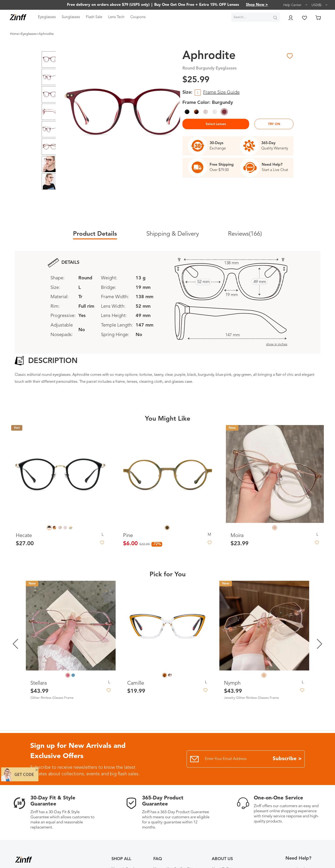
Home (14, 34)
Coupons (138, 17)
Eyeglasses (47, 17)
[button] (320, 644)
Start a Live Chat (275, 170)
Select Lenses (216, 124)
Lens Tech (116, 17)
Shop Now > (257, 5)
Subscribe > (287, 759)
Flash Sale (94, 17)
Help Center (296, 5)
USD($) (320, 5)
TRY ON (274, 124)
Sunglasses (71, 17)
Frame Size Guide (221, 92)
